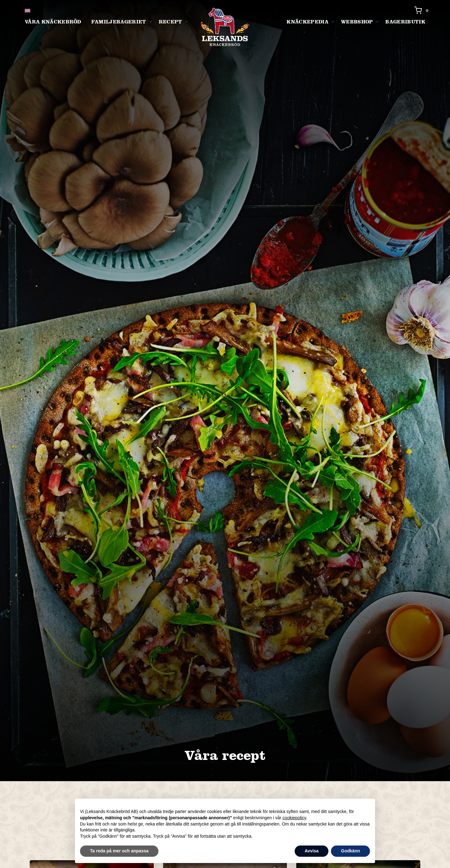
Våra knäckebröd (53, 22)
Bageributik (405, 22)
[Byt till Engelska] (27, 10)
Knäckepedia (307, 22)
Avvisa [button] (312, 851)
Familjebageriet (119, 22)
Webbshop (357, 22)
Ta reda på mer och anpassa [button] (119, 851)
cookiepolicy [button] (294, 818)
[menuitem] (53, 22)
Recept (170, 22)
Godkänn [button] (350, 851)
